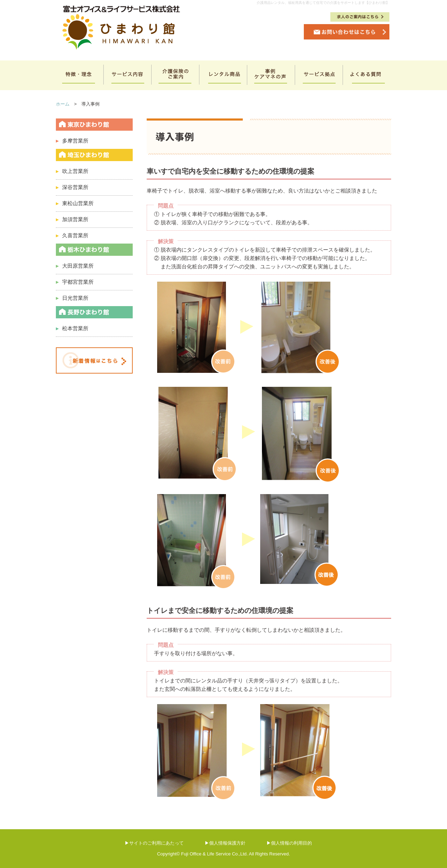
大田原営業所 (75, 266)
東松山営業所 (75, 203)
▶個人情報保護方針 (225, 843)
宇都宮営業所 (75, 282)
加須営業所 (72, 219)
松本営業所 (75, 328)
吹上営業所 (72, 171)
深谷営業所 (72, 187)
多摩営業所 (72, 141)
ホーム (63, 104)
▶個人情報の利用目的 (289, 843)
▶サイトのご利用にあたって (154, 843)
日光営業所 (72, 298)
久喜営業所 (72, 235)
